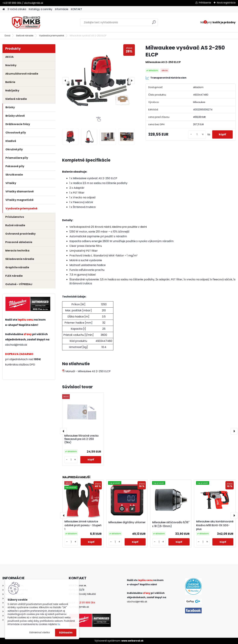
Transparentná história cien (166, 78)
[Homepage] (4, 9)
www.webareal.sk (132, 641)
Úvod (7, 36)
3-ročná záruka (17, 9)
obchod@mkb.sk (16, 345)
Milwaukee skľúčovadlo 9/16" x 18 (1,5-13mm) (171, 524)
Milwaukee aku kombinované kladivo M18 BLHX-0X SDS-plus (215, 525)
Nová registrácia (226, 3)
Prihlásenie (205, 3)
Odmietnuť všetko (39, 633)
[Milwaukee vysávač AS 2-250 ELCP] (99, 81)
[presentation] (65, 81)
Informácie (62, 9)
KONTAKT (77, 9)
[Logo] (25, 22)
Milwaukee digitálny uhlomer (127, 522)
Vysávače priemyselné (52, 36)
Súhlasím (66, 633)
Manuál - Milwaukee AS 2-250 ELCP (86, 371)
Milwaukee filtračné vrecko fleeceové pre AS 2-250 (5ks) (81, 439)
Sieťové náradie (25, 36)
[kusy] (197, 134)
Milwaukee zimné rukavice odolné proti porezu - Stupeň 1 (83, 525)
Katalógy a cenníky (41, 9)
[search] (154, 24)
